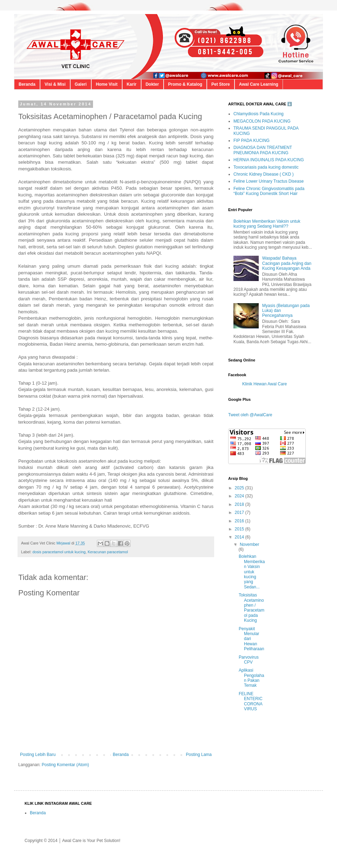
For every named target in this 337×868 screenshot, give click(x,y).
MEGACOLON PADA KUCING (262, 121)
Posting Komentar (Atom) (65, 765)
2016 (240, 521)
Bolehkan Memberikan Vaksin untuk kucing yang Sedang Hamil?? (267, 224)
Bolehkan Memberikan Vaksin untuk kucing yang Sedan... (252, 572)
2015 (240, 529)
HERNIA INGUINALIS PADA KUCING (269, 160)
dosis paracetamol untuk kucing (59, 552)
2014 (240, 537)
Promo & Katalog (185, 84)
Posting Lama (199, 755)
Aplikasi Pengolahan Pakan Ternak (251, 678)
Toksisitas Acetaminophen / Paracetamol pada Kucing (252, 608)
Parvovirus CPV (249, 660)
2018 (240, 504)
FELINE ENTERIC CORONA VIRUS (251, 701)
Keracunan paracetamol (108, 552)
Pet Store (221, 84)
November (249, 544)
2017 (240, 513)
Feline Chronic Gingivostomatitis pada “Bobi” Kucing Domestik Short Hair (269, 191)
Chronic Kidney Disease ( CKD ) (263, 174)
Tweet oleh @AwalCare (250, 415)
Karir (132, 84)
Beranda (27, 84)
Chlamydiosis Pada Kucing (259, 114)
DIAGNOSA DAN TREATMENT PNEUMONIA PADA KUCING (263, 150)
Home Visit (107, 84)
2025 (240, 488)
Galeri (81, 84)
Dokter (152, 84)
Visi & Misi (55, 84)
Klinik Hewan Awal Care (265, 384)
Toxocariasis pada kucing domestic (266, 167)
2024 (240, 496)
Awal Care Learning (259, 84)
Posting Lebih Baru (38, 755)
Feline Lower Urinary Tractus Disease (269, 181)
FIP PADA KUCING (252, 141)
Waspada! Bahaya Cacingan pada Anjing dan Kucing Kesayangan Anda (287, 263)
